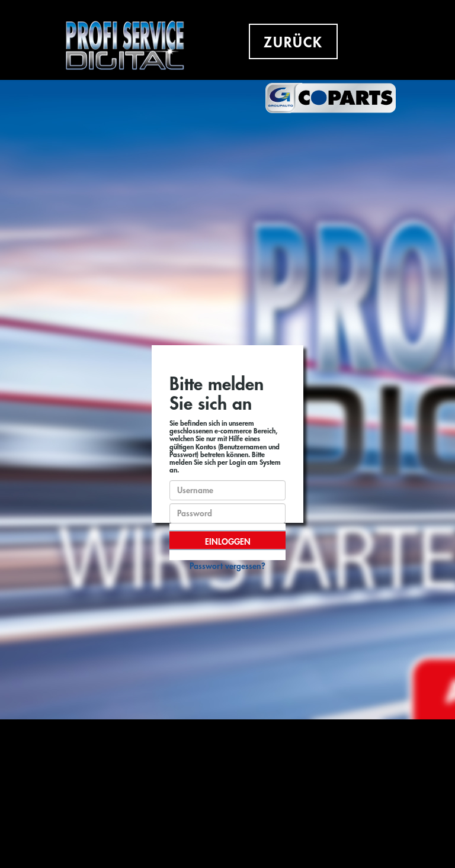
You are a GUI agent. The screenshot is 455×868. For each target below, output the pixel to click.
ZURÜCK (293, 43)
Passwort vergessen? (227, 566)
